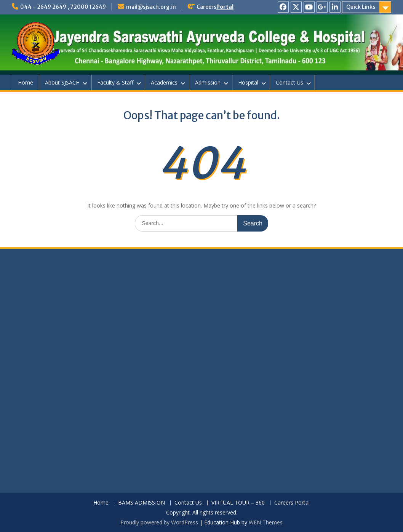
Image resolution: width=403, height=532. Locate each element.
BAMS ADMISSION (142, 503)
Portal (225, 7)
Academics (164, 82)
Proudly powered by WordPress (159, 522)
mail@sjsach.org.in (151, 7)
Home (26, 82)
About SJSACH (62, 82)
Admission (208, 82)
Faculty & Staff (115, 82)
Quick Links (361, 7)
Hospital (248, 82)
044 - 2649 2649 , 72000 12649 (63, 7)
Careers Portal (292, 503)
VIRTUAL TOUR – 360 (238, 503)
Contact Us (289, 82)
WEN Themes (266, 522)
